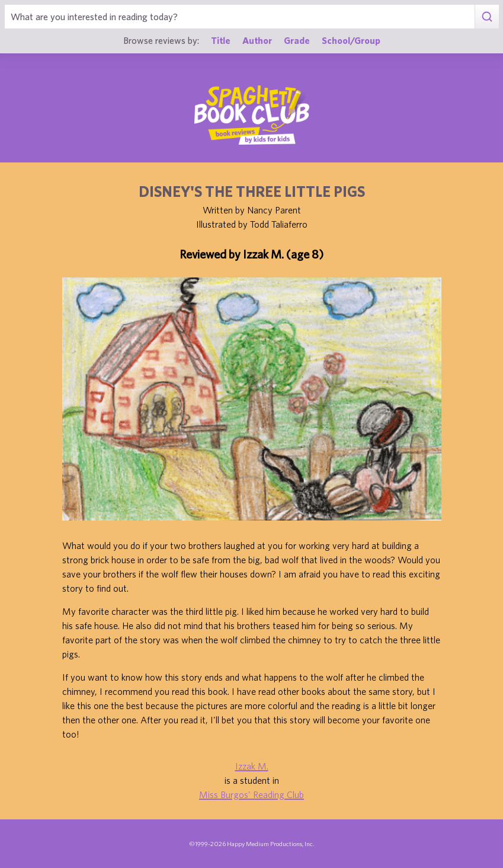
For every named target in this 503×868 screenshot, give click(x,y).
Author (257, 40)
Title (221, 40)
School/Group (351, 40)
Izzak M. (252, 766)
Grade (297, 40)
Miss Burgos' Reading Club (251, 794)
